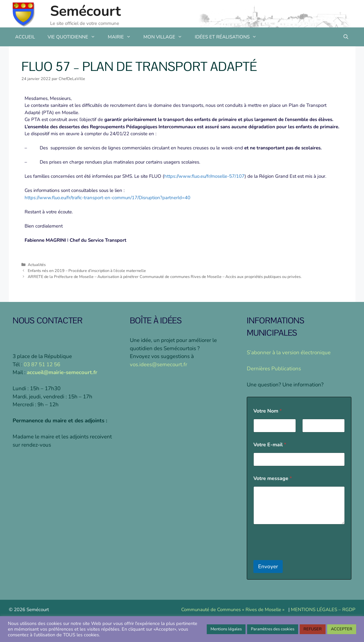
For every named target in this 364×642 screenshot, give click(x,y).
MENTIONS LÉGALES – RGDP (323, 610)
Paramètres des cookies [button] (273, 629)
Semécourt (85, 11)
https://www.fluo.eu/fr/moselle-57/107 (204, 176)
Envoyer (268, 567)
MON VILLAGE (166, 37)
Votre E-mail (270, 445)
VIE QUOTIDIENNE (75, 37)
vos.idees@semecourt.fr (159, 364)
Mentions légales (226, 629)
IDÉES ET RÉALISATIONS (229, 37)
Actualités (37, 265)
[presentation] (301, 556)
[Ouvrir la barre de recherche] (346, 37)
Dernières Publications (274, 369)
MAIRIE (122, 37)
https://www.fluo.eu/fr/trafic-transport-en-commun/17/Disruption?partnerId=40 (107, 198)
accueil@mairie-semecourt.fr (62, 372)
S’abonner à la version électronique (289, 353)
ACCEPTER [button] (342, 629)
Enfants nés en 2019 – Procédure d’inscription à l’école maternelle (87, 271)
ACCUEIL (25, 37)
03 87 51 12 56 (42, 364)
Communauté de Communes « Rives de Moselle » (233, 610)
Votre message (273, 479)
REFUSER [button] (313, 629)
